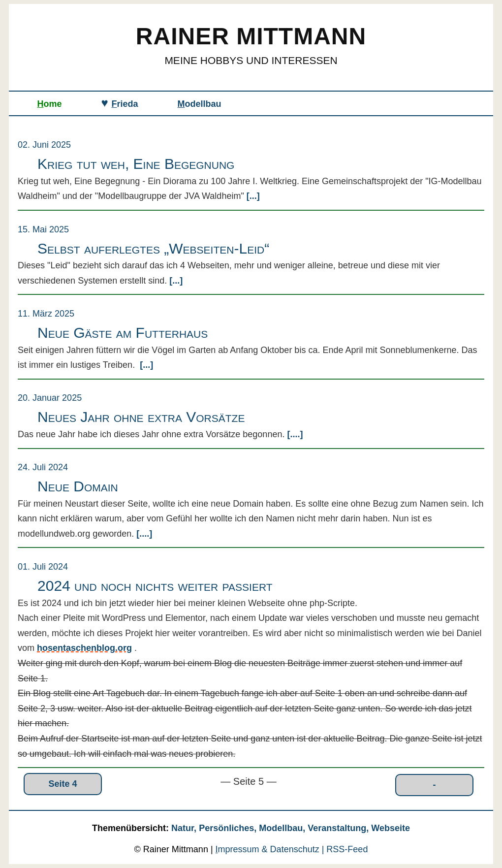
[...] (252, 196)
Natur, (185, 828)
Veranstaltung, (339, 828)
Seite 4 (63, 784)
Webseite (391, 828)
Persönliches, (229, 828)
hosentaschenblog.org (84, 648)
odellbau (200, 104)
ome (50, 104)
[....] (294, 434)
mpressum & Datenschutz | (271, 849)
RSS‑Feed (347, 849)
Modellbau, (283, 828)
